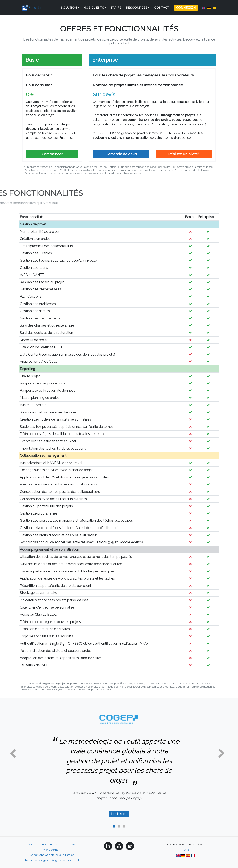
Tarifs (116, 6)
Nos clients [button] (94, 6)
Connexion (186, 6)
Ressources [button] (137, 6)
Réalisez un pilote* (184, 154)
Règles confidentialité (66, 860)
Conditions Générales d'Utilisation (52, 855)
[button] (13, 754)
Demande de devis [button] (121, 154)
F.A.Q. (186, 850)
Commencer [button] (52, 154)
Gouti (33, 6)
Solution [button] (69, 6)
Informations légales (37, 860)
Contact (162, 6)
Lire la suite (119, 814)
